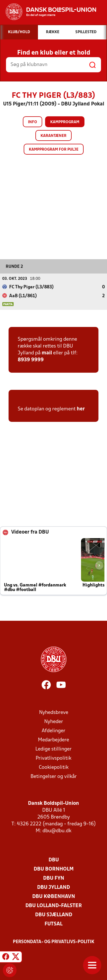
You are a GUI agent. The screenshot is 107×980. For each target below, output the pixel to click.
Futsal (53, 924)
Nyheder (54, 722)
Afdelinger (53, 731)
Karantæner (53, 136)
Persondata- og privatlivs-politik (54, 942)
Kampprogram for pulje (54, 150)
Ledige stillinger (53, 749)
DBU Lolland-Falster (54, 906)
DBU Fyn (54, 878)
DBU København (54, 897)
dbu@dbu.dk (57, 831)
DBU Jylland (53, 888)
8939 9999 (31, 360)
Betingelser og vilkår (54, 777)
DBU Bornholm (54, 869)
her (81, 409)
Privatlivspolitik (53, 758)
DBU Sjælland (54, 915)
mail (47, 353)
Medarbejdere (53, 740)
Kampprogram (65, 122)
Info (33, 122)
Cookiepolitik (54, 768)
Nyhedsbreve (54, 713)
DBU (54, 860)
